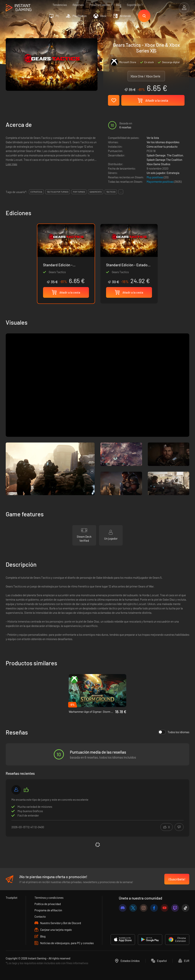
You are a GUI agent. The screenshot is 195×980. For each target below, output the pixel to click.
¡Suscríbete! (177, 879)
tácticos (111, 192)
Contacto (40, 916)
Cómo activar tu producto (162, 146)
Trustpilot (12, 898)
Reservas (78, 5)
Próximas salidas (100, 5)
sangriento (96, 192)
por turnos (79, 192)
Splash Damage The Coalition (164, 160)
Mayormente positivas (160, 182)
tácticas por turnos (58, 192)
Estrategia (173, 173)
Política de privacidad (48, 904)
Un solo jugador (156, 173)
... (121, 192)
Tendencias (60, 5)
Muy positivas (155, 177)
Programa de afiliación (48, 910)
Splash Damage (156, 155)
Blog (118, 5)
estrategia (36, 192)
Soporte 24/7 (135, 5)
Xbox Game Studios (158, 164)
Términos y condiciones (49, 898)
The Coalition (175, 155)
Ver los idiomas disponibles (163, 142)
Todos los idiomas (174, 732)
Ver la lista (153, 138)
